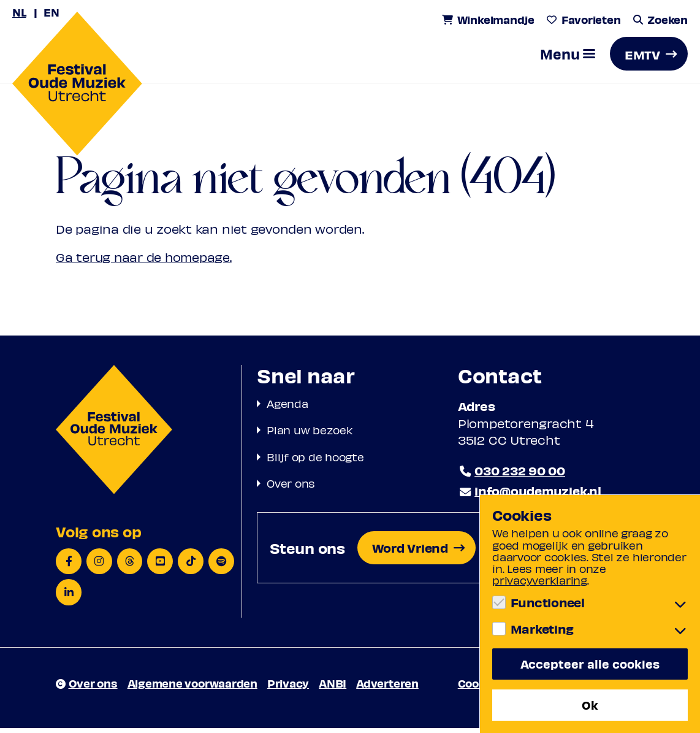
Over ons (291, 487)
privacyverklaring (540, 579)
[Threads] (130, 566)
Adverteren (387, 688)
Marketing (542, 628)
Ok (590, 705)
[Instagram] (99, 566)
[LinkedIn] (69, 597)
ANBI (333, 688)
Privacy (288, 688)
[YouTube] (161, 566)
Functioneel (548, 602)
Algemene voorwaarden (192, 688)
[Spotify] (222, 566)
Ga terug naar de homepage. (145, 262)
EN (52, 12)
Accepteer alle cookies (590, 663)
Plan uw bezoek (310, 435)
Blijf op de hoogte (315, 461)
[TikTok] (191, 566)
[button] (568, 59)
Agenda (287, 408)
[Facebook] (69, 566)
